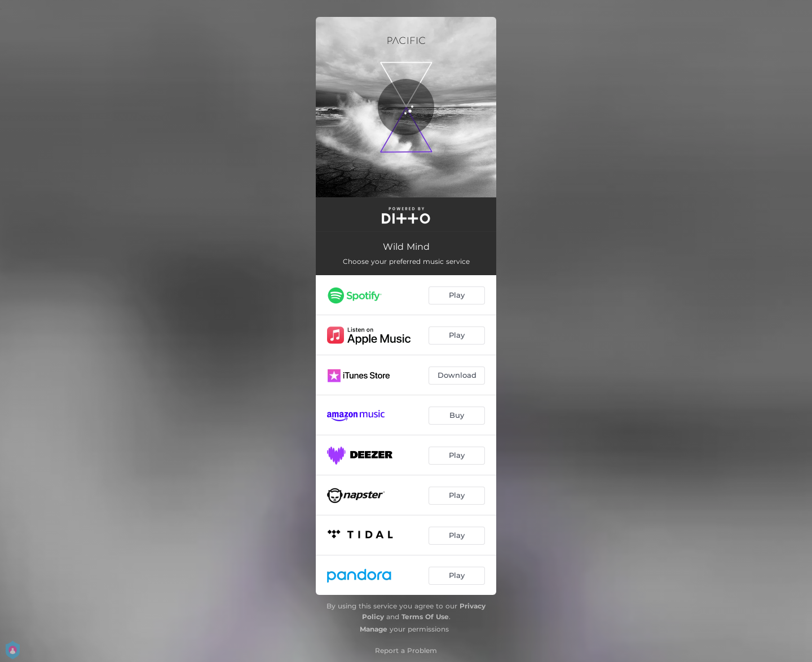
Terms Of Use (425, 617)
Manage (374, 629)
